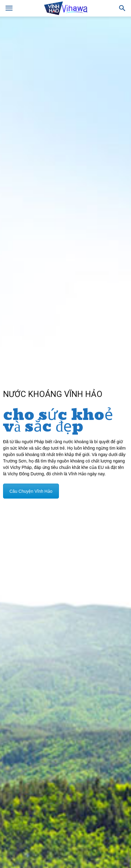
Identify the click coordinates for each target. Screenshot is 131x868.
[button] (122, 8)
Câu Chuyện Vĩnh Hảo (31, 491)
